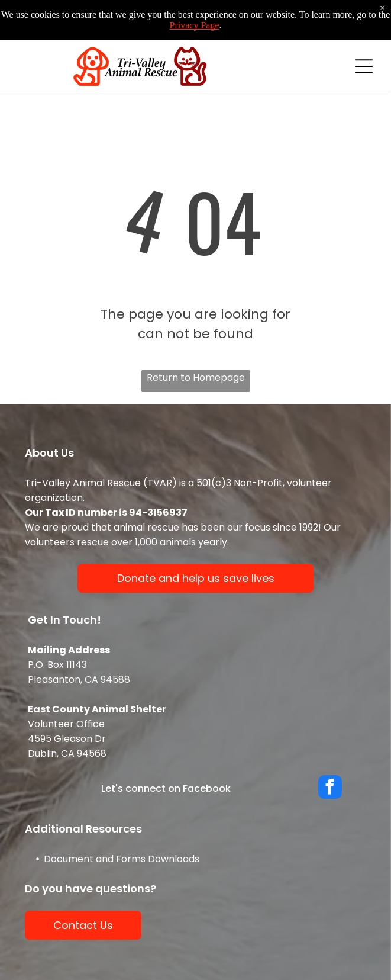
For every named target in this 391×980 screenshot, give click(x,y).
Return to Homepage (196, 377)
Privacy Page (195, 25)
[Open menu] (364, 66)
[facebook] (330, 788)
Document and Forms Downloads (122, 859)
